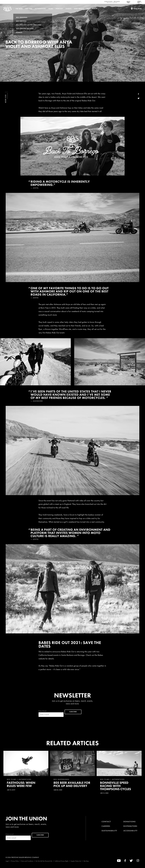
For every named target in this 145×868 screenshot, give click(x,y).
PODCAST (59, 9)
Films (51, 9)
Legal (7, 861)
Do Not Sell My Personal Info (44, 861)
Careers (106, 826)
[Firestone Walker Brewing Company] (112, 2)
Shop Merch (92, 9)
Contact (106, 822)
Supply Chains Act (76, 861)
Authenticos (40, 9)
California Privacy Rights (62, 861)
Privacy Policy (15, 861)
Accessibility (130, 831)
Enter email (18, 837)
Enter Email (51, 713)
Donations (130, 822)
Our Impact (79, 9)
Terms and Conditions (27, 861)
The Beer (19, 9)
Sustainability (109, 831)
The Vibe (29, 9)
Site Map (86, 861)
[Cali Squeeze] (139, 2)
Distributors (130, 826)
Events (69, 9)
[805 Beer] (128, 2)
